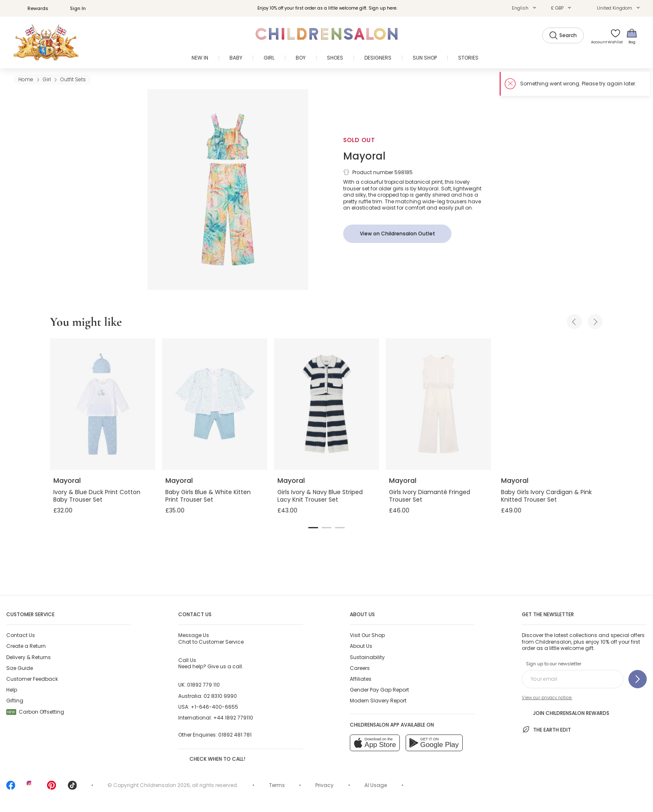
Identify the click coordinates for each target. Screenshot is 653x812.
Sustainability (367, 657)
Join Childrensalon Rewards (566, 712)
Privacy (324, 785)
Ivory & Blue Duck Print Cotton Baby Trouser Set (97, 496)
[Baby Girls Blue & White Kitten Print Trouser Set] (215, 404)
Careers (360, 668)
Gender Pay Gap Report (379, 690)
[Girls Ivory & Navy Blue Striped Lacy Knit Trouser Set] (327, 404)
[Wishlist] (613, 36)
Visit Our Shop (367, 635)
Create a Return (26, 646)
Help (12, 690)
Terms (277, 785)
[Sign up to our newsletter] (638, 679)
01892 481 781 (235, 735)
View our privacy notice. (547, 698)
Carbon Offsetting (35, 712)
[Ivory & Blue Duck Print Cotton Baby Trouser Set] (103, 404)
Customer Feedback (32, 679)
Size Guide (20, 668)
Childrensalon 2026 (165, 785)
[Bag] (632, 36)
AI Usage (376, 785)
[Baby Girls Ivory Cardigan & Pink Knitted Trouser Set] (550, 404)
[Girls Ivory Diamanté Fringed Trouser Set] (438, 404)
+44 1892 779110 (233, 718)
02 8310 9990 (220, 696)
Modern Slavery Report (378, 701)
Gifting (15, 701)
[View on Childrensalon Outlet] (397, 234)
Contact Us (21, 635)
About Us (361, 646)
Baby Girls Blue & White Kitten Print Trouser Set (208, 496)
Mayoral (364, 156)
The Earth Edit (546, 730)
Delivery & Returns (29, 657)
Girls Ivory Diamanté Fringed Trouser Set (430, 496)
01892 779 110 (203, 685)
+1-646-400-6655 (214, 707)
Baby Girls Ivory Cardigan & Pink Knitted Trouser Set (546, 496)
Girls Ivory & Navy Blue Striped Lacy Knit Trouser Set (320, 496)
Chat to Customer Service (211, 638)
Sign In (73, 8)
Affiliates (361, 679)
